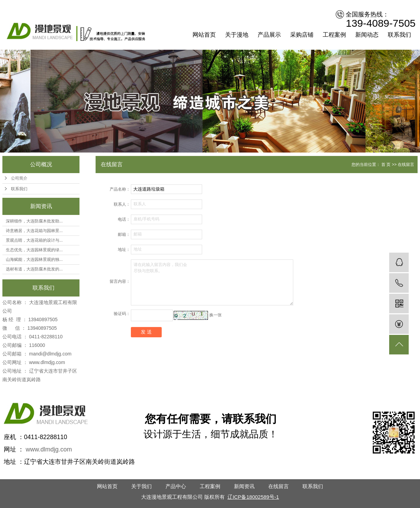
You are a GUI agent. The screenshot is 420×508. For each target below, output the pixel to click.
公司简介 (19, 178)
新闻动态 (367, 35)
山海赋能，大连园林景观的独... (34, 259)
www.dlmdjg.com (47, 362)
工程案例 (334, 35)
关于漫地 (237, 35)
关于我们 (141, 486)
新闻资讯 (244, 486)
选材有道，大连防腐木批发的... (34, 269)
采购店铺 (302, 35)
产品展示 (269, 35)
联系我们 (399, 35)
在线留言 (279, 486)
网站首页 (204, 35)
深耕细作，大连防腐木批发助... (34, 221)
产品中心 (176, 486)
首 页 (386, 165)
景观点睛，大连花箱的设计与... (34, 240)
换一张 (215, 315)
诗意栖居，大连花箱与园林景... (34, 231)
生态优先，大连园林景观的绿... (34, 250)
